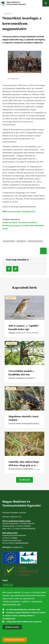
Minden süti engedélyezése (15, 640)
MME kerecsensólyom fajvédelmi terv (19, 212)
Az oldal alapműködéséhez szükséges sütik (23, 610)
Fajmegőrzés (11, 343)
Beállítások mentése (12, 627)
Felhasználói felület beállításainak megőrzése (24, 622)
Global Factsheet (10, 223)
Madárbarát (11, 298)
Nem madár (11, 389)
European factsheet (28, 223)
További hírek (24, 480)
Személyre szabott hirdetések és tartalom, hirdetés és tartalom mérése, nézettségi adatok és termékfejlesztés (24, 616)
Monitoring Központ (11, 226)
